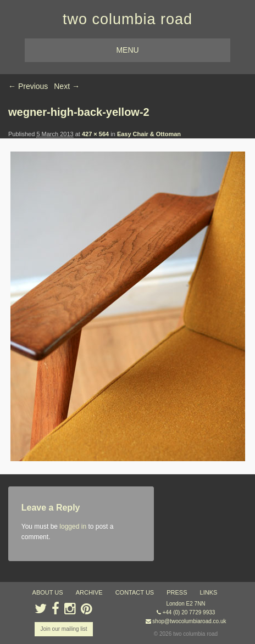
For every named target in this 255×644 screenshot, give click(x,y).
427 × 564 (95, 134)
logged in (73, 527)
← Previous (28, 86)
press (177, 592)
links (209, 592)
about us (48, 592)
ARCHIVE (89, 592)
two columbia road (127, 19)
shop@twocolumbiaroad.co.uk (189, 621)
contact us (135, 592)
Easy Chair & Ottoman (149, 134)
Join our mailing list (63, 629)
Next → (67, 86)
